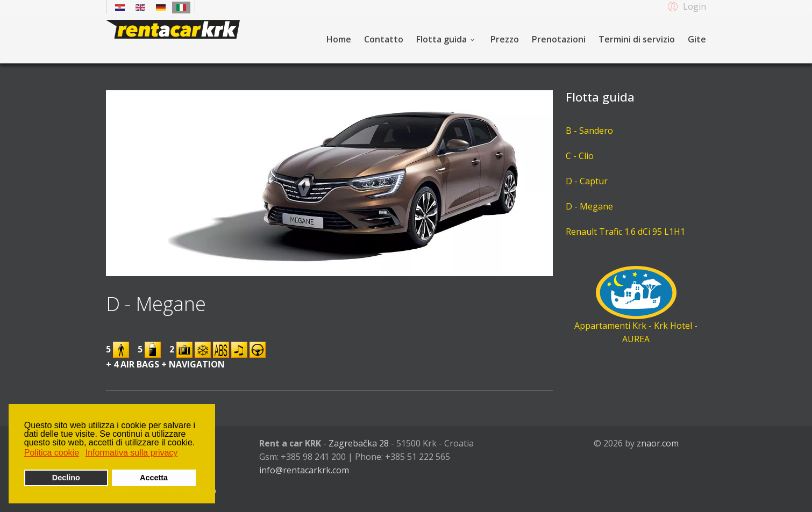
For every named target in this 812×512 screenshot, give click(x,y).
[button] (685, 6)
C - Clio (580, 156)
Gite (697, 39)
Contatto (384, 39)
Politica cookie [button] (52, 453)
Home (339, 39)
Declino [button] (66, 478)
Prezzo (505, 39)
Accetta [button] (154, 478)
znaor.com (658, 443)
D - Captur (587, 181)
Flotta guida (441, 39)
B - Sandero (589, 131)
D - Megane (589, 206)
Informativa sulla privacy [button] (132, 453)
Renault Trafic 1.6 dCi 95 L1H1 (625, 232)
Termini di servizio (637, 39)
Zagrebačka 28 (359, 443)
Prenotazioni (559, 39)
